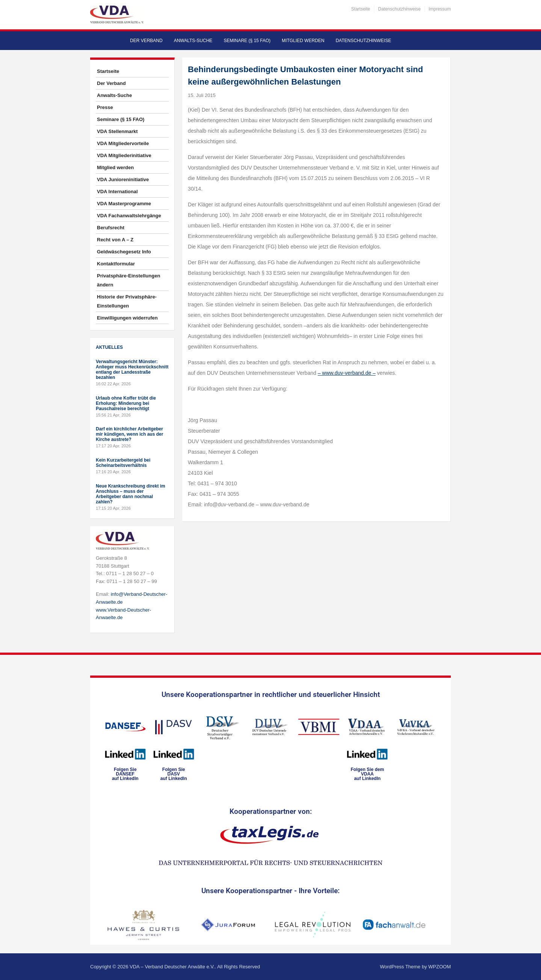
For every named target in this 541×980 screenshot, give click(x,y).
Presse (105, 107)
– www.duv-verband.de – (347, 373)
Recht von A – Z (115, 240)
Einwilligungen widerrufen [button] (127, 318)
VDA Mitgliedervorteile (123, 143)
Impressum (440, 9)
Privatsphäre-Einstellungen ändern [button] (128, 280)
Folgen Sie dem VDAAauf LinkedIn (367, 774)
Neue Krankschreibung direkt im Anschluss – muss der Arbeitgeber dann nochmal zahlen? (131, 494)
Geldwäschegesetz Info (124, 252)
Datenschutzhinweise (399, 9)
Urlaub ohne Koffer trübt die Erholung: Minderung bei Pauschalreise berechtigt (126, 403)
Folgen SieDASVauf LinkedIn (174, 774)
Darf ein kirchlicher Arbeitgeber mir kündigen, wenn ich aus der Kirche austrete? (129, 434)
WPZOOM (440, 967)
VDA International (117, 192)
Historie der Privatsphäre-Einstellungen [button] (127, 301)
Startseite (361, 9)
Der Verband (146, 41)
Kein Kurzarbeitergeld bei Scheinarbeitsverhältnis (123, 463)
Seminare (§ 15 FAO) (247, 41)
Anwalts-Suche (193, 41)
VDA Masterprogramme (124, 204)
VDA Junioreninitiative (123, 179)
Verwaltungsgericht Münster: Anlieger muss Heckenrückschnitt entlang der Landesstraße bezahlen (132, 370)
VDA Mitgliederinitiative (124, 155)
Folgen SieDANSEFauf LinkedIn (125, 774)
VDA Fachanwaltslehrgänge (129, 216)
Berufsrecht (111, 228)
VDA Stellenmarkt (117, 131)
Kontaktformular (116, 264)
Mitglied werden (303, 41)
